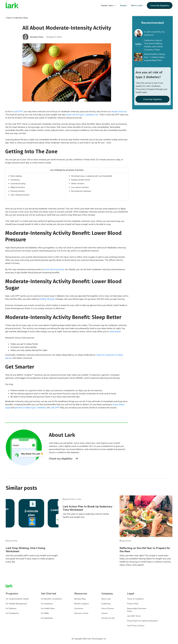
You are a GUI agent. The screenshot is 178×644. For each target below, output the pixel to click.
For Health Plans (48, 608)
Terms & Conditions (135, 599)
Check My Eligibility (152, 99)
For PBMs (45, 613)
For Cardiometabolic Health (17, 599)
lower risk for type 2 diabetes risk (82, 115)
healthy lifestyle (47, 299)
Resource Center (81, 613)
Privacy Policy (133, 604)
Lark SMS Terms (134, 616)
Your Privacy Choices (136, 626)
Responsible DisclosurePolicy (137, 610)
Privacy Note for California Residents (142, 621)
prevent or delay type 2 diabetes (31, 408)
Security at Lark (108, 618)
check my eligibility (160, 5)
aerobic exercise (119, 111)
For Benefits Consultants (51, 599)
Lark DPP (18, 111)
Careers (105, 613)
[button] (109, 6)
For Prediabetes (12, 613)
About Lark (106, 599)
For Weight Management (16, 604)
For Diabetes (11, 608)
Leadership (106, 604)
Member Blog (80, 599)
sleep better (115, 331)
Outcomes (79, 608)
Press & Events (108, 608)
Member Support (82, 604)
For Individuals (47, 618)
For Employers (47, 604)
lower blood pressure (54, 269)
